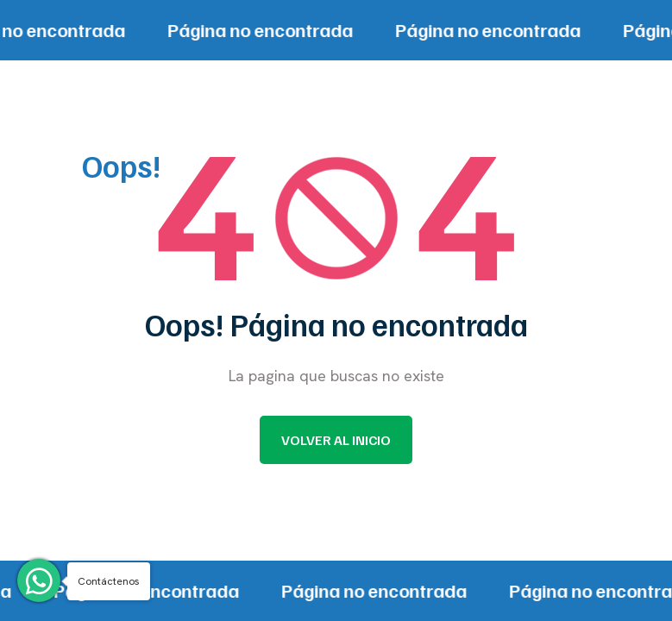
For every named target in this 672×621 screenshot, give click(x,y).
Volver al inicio (336, 440)
